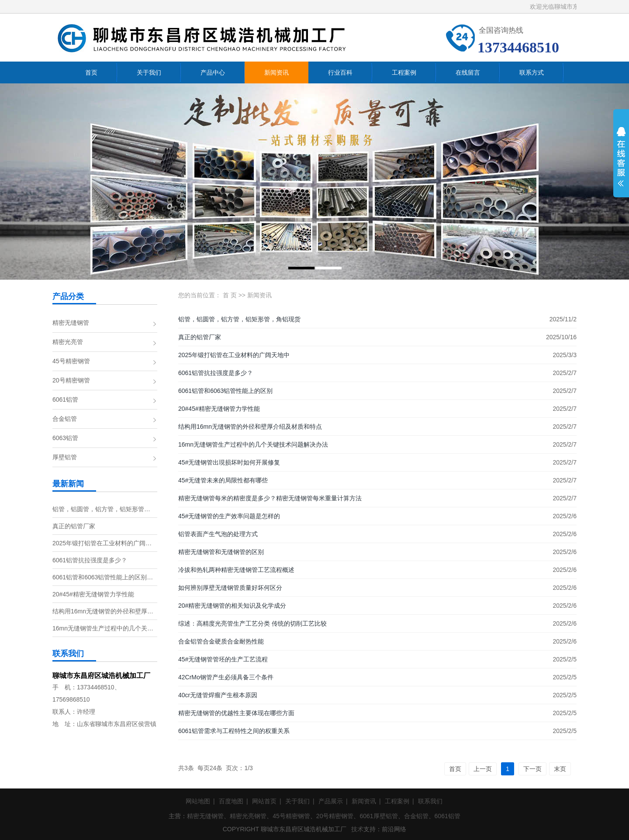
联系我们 (430, 801)
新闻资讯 (259, 295)
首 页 (230, 295)
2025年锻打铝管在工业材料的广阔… (102, 543)
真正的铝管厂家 (74, 526)
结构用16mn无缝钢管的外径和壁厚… (103, 611)
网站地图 (198, 801)
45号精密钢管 (71, 361)
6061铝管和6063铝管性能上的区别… (103, 577)
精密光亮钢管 (248, 816)
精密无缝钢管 (71, 323)
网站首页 (264, 801)
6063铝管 (65, 438)
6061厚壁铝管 (378, 816)
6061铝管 (65, 399)
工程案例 (397, 801)
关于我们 (297, 801)
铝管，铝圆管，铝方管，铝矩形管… (101, 509)
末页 (560, 769)
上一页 (483, 769)
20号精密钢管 (71, 380)
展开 (621, 162)
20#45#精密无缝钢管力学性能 (93, 594)
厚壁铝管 (65, 457)
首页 (455, 769)
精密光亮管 (68, 342)
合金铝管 (65, 419)
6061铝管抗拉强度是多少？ (90, 560)
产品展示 (331, 801)
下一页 (532, 769)
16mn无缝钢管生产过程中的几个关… (103, 628)
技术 (357, 829)
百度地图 (231, 801)
